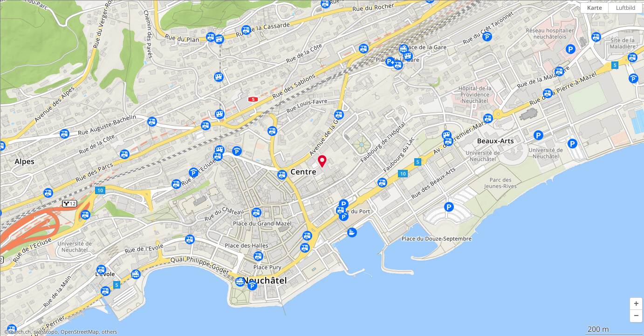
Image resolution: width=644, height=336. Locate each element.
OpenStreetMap (80, 332)
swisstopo (46, 332)
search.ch (20, 332)
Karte (595, 8)
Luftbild (626, 8)
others (109, 332)
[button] (636, 304)
